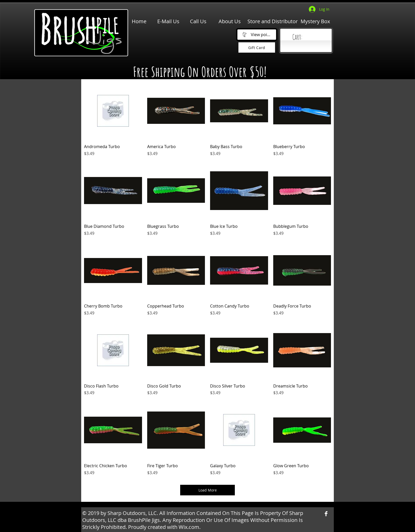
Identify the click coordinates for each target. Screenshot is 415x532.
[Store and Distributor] (273, 21)
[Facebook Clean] (326, 514)
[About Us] (230, 21)
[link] (307, 37)
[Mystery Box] (315, 21)
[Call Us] (198, 21)
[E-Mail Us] (168, 21)
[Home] (139, 21)
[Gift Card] (257, 47)
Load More (208, 490)
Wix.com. (190, 527)
